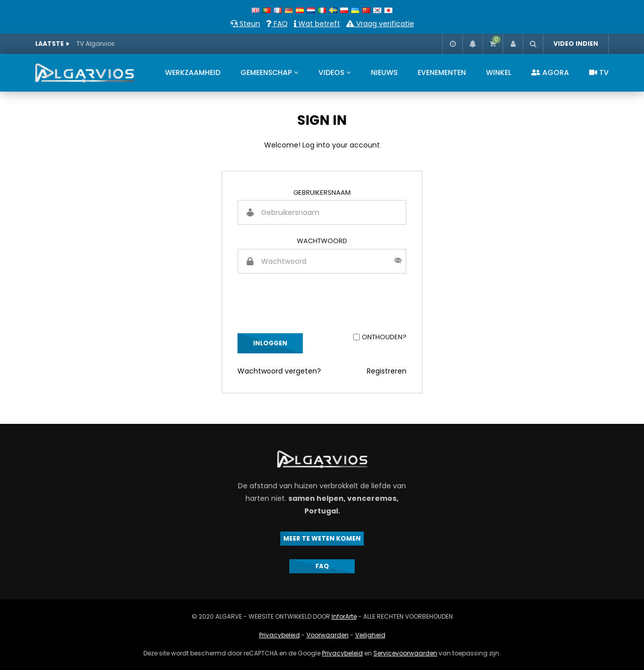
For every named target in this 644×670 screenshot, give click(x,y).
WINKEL (499, 72)
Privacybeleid (279, 635)
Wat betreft (317, 24)
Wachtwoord (322, 241)
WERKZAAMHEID (193, 72)
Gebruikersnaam (322, 193)
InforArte (344, 616)
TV (599, 72)
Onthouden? (384, 337)
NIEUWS (384, 72)
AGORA (550, 72)
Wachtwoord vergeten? (279, 371)
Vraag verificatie (380, 24)
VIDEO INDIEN (576, 44)
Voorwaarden (328, 635)
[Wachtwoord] (322, 261)
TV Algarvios (96, 44)
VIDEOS (331, 72)
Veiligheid (370, 635)
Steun (245, 24)
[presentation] (314, 304)
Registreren (387, 371)
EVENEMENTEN (442, 72)
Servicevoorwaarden (405, 653)
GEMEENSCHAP (266, 72)
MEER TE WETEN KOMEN (322, 538)
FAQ (277, 24)
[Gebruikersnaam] (322, 212)
